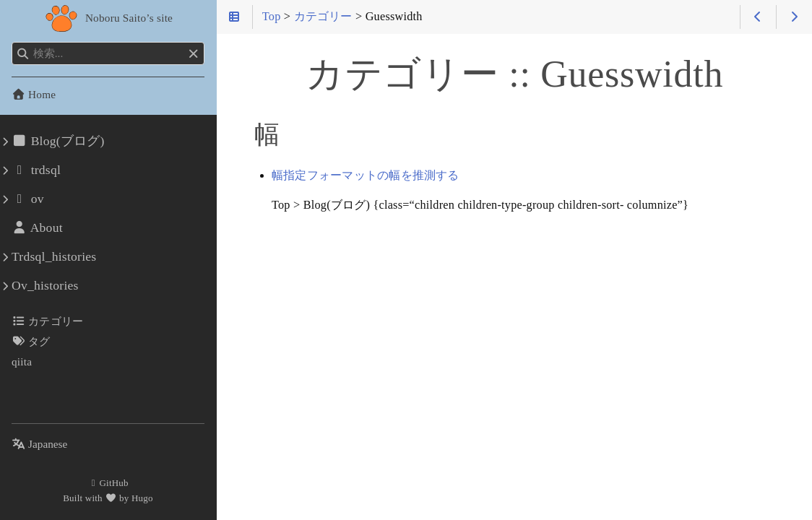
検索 (13, 42)
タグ (31, 341)
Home (34, 94)
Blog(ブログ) (58, 141)
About (37, 227)
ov (28, 199)
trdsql (36, 170)
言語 (29, 435)
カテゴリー (47, 321)
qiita (22, 361)
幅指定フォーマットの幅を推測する (366, 175)
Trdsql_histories (54, 256)
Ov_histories (45, 285)
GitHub (108, 483)
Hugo (142, 498)
